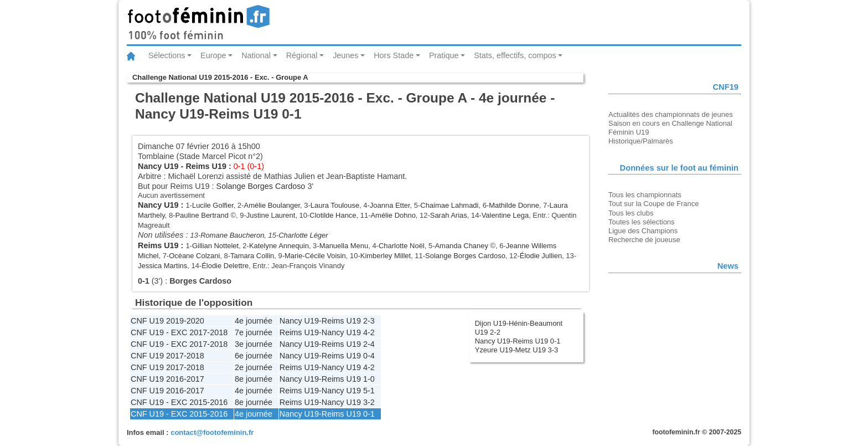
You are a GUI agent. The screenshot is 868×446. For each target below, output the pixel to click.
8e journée (254, 379)
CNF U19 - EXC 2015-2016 (179, 402)
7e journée (254, 332)
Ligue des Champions (643, 231)
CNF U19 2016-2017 (167, 379)
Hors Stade (394, 55)
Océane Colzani (194, 256)
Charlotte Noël (402, 246)
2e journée (254, 367)
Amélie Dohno (393, 215)
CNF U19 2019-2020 (167, 321)
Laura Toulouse (335, 205)
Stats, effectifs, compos (515, 55)
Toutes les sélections (642, 222)
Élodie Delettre (225, 266)
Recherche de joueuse (644, 240)
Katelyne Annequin (279, 246)
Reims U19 (206, 166)
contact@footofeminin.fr (212, 432)
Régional (302, 55)
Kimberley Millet (386, 256)
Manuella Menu (344, 246)
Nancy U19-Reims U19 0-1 (518, 341)
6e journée (254, 356)
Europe (213, 55)
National (256, 55)
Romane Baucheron (232, 235)
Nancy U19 (158, 166)
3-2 (369, 402)
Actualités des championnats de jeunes (671, 114)
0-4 (369, 356)
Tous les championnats (645, 195)
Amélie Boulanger (272, 205)
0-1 (369, 414)
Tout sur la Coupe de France (653, 204)
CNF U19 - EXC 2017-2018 (179, 332)
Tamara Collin (252, 256)
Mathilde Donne (514, 205)
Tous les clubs (631, 213)
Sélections (167, 55)
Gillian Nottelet (215, 246)
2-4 (369, 344)
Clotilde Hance (333, 215)
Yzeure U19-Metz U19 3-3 (516, 350)
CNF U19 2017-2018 (167, 356)
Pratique (444, 55)
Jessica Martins (162, 266)
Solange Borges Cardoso (261, 186)
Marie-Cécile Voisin (315, 256)
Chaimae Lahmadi (449, 205)
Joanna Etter (390, 205)
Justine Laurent (271, 215)
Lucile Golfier (213, 205)
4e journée (254, 321)
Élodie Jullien (541, 256)
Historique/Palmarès (641, 141)
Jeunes (345, 55)
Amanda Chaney (461, 246)
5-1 (369, 391)
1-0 (369, 379)
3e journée (254, 344)
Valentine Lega (505, 215)
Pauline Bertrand (202, 215)
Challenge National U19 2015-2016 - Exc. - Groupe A (220, 77)
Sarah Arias (449, 215)
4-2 (369, 332)
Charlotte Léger (303, 235)
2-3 (369, 321)
